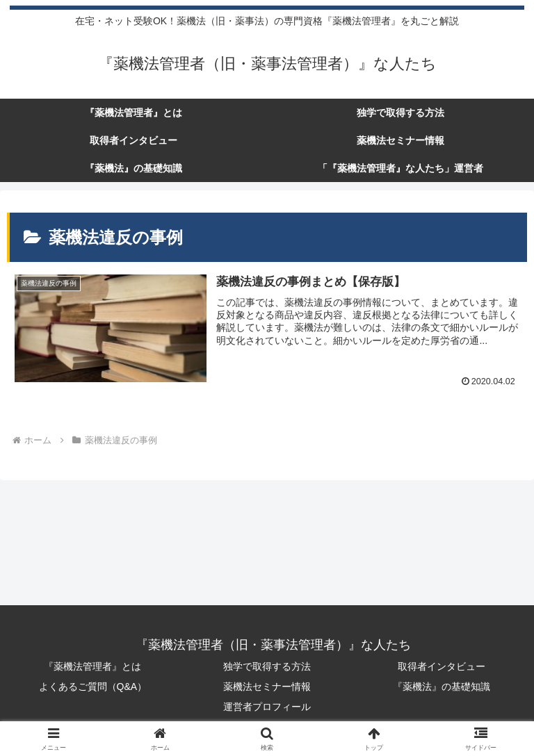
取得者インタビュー (442, 666)
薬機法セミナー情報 (267, 687)
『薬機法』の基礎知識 (442, 687)
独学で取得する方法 (267, 666)
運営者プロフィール (267, 707)
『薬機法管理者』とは (92, 666)
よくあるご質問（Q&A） (93, 687)
